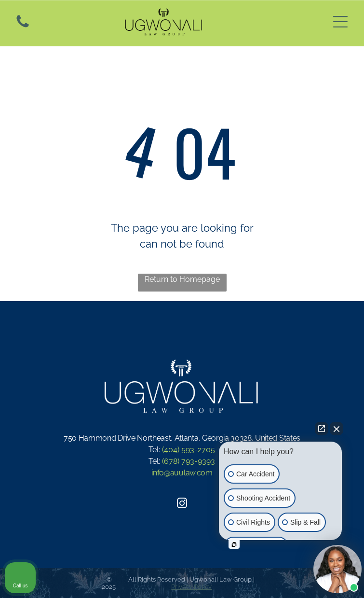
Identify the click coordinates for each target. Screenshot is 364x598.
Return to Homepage (182, 279)
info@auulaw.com (182, 473)
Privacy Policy (191, 587)
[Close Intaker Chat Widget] (337, 429)
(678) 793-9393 (189, 461)
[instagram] (182, 505)
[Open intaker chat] (234, 544)
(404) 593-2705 (189, 450)
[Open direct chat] (322, 429)
